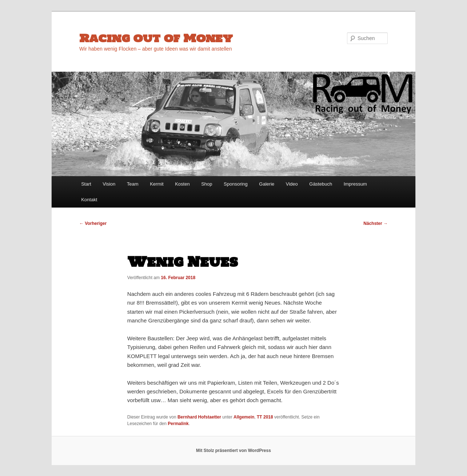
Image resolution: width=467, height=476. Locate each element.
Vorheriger (93, 223)
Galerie (267, 184)
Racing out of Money (156, 38)
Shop (207, 184)
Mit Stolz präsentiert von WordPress (233, 451)
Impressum (355, 184)
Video (292, 184)
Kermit (157, 184)
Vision (109, 184)
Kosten (182, 184)
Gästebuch (321, 184)
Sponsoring (236, 184)
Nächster (376, 223)
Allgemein (244, 417)
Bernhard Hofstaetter (199, 417)
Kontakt (89, 200)
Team (133, 184)
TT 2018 (265, 417)
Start (86, 184)
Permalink (178, 424)
